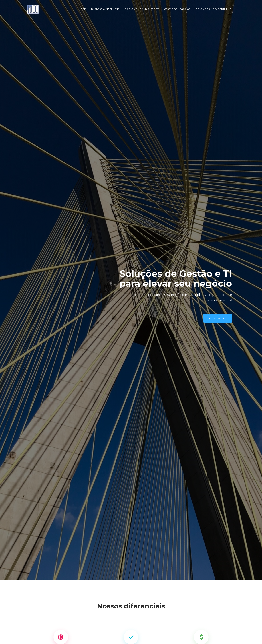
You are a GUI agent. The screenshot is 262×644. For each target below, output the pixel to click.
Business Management (105, 9)
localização (218, 318)
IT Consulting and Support (142, 9)
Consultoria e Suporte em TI (214, 9)
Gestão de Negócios (177, 9)
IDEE (83, 9)
